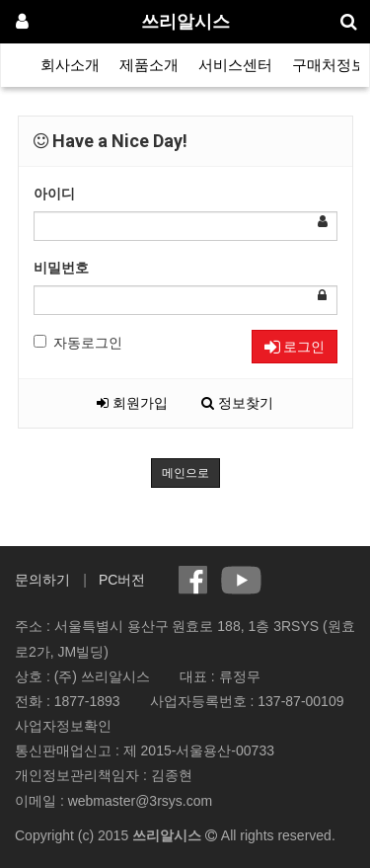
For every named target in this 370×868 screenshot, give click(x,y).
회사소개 (70, 65)
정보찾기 (237, 403)
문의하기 (42, 580)
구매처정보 (329, 65)
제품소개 (149, 65)
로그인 (295, 347)
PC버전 (122, 580)
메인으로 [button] (185, 473)
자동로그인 (78, 343)
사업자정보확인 (63, 726)
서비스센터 (235, 65)
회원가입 (132, 403)
